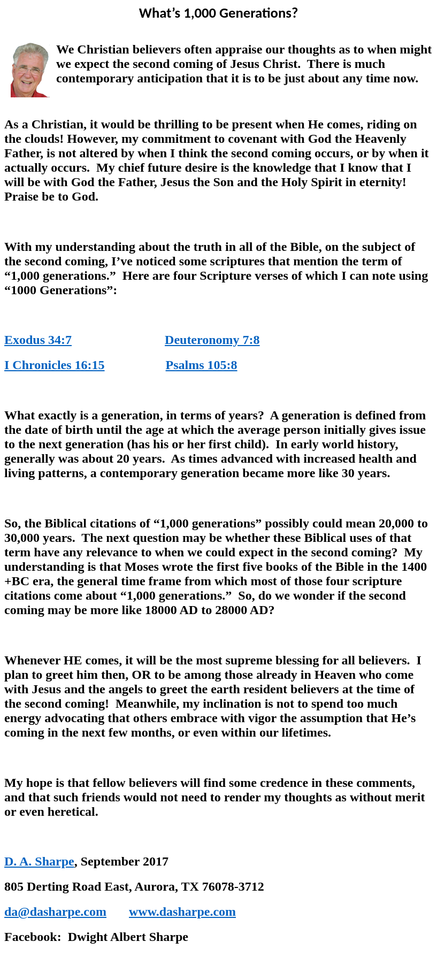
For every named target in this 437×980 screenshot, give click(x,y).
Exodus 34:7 (38, 340)
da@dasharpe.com (55, 912)
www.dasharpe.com (182, 912)
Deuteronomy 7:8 (212, 340)
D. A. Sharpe (39, 861)
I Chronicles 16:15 (55, 365)
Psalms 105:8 (202, 365)
